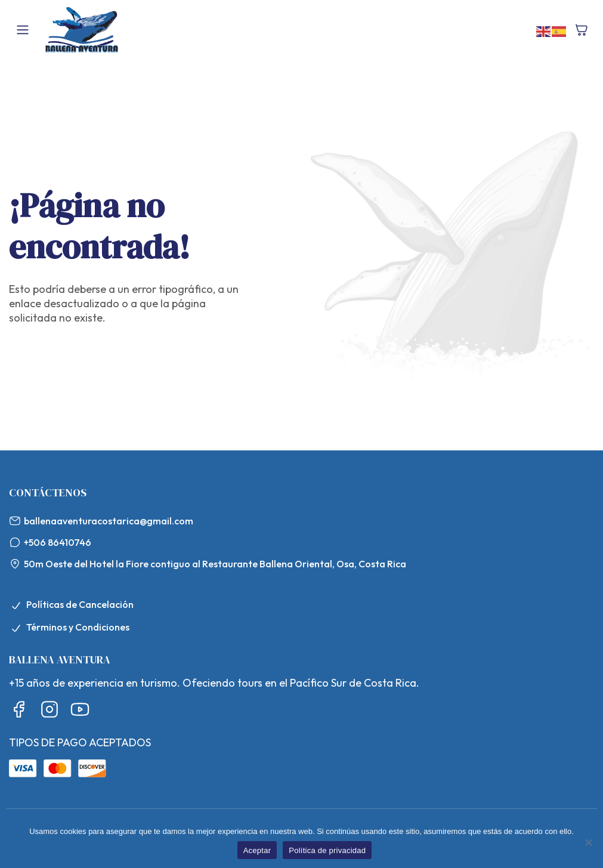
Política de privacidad (327, 850)
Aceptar (257, 850)
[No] (588, 842)
